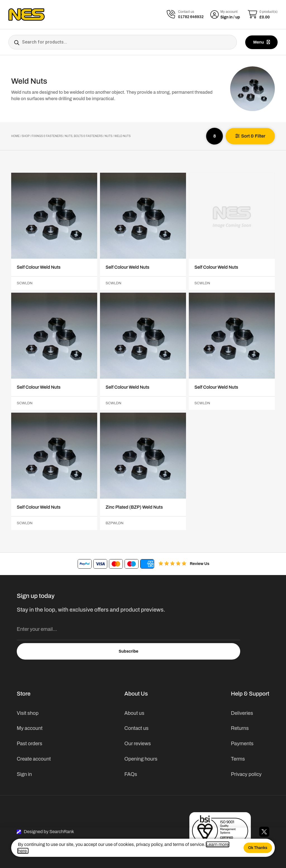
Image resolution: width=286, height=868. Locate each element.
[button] (250, 136)
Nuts (109, 136)
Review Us (200, 564)
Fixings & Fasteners (47, 136)
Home (15, 136)
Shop (26, 136)
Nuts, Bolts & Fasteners (84, 136)
